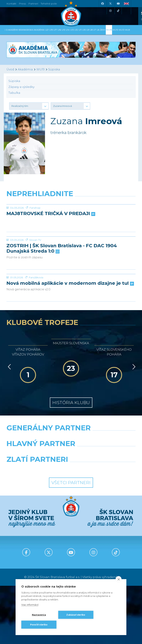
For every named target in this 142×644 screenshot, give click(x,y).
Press (22, 4)
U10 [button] (84, 30)
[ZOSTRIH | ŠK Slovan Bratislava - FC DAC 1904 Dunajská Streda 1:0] (71, 277)
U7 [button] (95, 30)
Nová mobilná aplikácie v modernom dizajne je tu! (70, 364)
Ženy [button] (103, 30)
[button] (29, 106)
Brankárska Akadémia (32, 30)
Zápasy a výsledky (21, 87)
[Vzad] (9, 447)
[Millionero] (105, 533)
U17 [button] (55, 30)
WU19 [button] (109, 30)
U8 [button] (91, 30)
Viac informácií (30, 605)
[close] (119, 579)
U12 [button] (76, 30)
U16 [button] (59, 30)
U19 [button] (51, 30)
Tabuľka (14, 93)
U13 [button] (72, 30)
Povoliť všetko (39, 625)
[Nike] (71, 517)
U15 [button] (63, 30)
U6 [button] (98, 30)
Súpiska (54, 69)
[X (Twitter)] (110, 4)
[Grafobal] (37, 533)
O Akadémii (12, 30)
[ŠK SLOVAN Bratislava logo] (71, 13)
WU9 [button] (127, 30)
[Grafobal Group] (105, 549)
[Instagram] (110, 11)
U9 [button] (88, 30)
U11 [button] (80, 30)
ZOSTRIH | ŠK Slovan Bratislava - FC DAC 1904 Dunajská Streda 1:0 (62, 302)
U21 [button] (47, 30)
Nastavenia (39, 615)
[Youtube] (118, 4)
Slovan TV (35, 294)
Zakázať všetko (76, 615)
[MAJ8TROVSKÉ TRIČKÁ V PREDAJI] (71, 218)
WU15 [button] (115, 30)
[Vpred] (133, 447)
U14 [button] (68, 30)
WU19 (41, 69)
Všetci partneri (71, 563)
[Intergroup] (37, 549)
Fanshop (35, 235)
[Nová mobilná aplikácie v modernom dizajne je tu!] (71, 341)
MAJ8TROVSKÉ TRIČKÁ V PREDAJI (50, 240)
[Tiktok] (118, 11)
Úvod (10, 69)
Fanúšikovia (36, 358)
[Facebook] (102, 4)
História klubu (71, 483)
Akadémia (25, 69)
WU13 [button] (121, 30)
